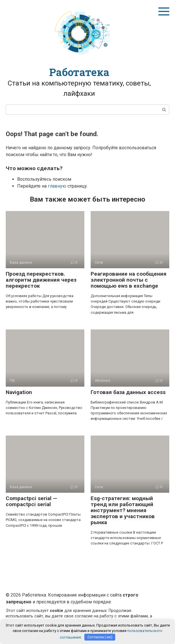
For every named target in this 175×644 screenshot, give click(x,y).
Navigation (19, 392)
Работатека (79, 72)
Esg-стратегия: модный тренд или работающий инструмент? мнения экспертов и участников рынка (123, 510)
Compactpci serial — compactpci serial (31, 501)
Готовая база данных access (128, 392)
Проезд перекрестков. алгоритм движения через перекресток (41, 280)
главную (57, 186)
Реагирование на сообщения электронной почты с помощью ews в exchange (129, 280)
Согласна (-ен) (100, 637)
